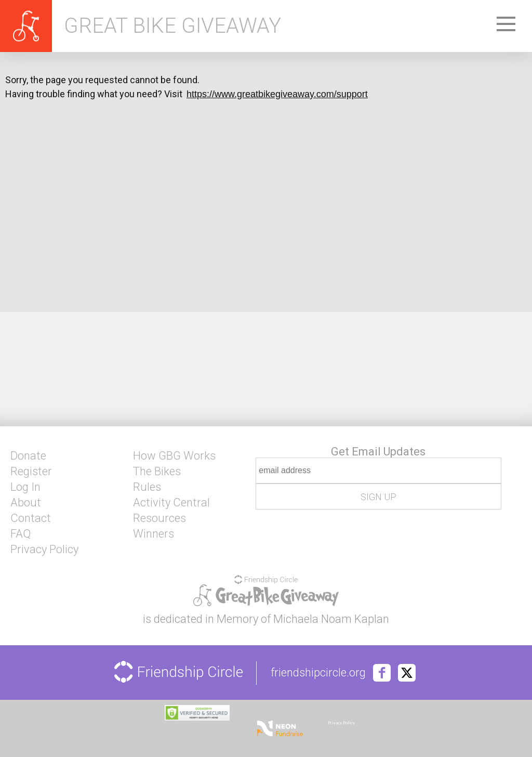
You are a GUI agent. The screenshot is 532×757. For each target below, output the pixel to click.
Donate (28, 456)
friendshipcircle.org (318, 673)
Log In (25, 487)
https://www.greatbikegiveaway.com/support (277, 94)
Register (31, 472)
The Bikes (157, 472)
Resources (159, 518)
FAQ (21, 534)
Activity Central (171, 503)
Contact (31, 518)
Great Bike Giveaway (172, 26)
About (26, 503)
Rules (147, 487)
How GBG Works (174, 456)
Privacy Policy (44, 550)
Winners (154, 534)
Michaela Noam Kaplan (331, 619)
